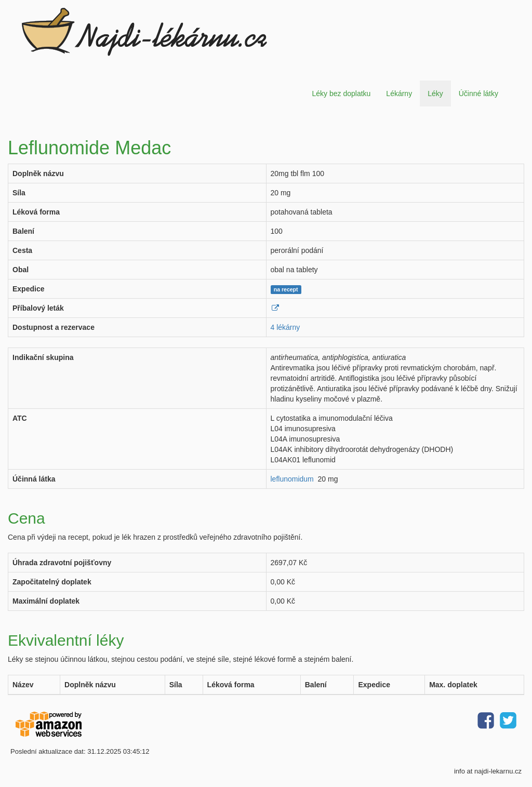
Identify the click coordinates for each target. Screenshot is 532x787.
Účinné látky (478, 94)
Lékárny (399, 94)
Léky (435, 94)
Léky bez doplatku (341, 94)
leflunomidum (292, 479)
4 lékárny (285, 327)
